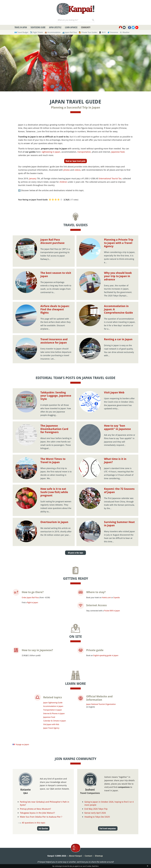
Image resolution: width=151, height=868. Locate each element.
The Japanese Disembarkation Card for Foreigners (54, 429)
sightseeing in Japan (51, 152)
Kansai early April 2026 (95, 813)
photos (67, 170)
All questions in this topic (34, 823)
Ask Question (43, 828)
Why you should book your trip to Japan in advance (118, 276)
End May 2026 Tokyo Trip (96, 809)
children (63, 182)
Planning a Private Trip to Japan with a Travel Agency (119, 243)
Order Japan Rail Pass (30, 597)
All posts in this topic (75, 553)
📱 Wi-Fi (102, 32)
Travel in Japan (21, 27)
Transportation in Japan (53, 710)
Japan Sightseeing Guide (53, 703)
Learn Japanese (71, 27)
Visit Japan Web (114, 393)
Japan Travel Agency (51, 728)
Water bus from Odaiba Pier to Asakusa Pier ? (41, 817)
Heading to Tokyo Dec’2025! (97, 817)
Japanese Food (49, 717)
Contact (88, 856)
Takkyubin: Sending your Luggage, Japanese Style (56, 396)
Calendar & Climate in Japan (55, 721)
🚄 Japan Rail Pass (70, 32)
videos (77, 170)
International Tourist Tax (110, 178)
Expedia (117, 597)
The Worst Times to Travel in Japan (53, 461)
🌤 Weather (125, 32)
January (33, 178)
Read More (95, 866)
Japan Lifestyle (55, 27)
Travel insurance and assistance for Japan (54, 341)
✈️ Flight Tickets (36, 32)
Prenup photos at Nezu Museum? (35, 809)
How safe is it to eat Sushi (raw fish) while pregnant (54, 492)
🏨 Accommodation (53, 32)
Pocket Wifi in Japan (112, 611)
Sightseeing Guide (38, 27)
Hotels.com (106, 597)
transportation (84, 152)
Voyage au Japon (22, 744)
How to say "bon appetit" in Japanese (117, 427)
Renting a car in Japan (118, 339)
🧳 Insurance (113, 32)
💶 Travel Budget (21, 32)
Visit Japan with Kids (51, 724)
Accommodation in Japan (53, 706)
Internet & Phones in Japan (54, 713)
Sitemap (99, 856)
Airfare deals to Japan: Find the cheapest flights (55, 309)
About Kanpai (75, 856)
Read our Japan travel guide (75, 161)
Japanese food (118, 152)
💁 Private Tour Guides (88, 32)
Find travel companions (108, 828)
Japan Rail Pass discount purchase (52, 241)
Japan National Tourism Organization (101, 704)
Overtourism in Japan (54, 522)
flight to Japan (33, 602)
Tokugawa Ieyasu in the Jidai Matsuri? (37, 813)
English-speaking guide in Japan (106, 655)
